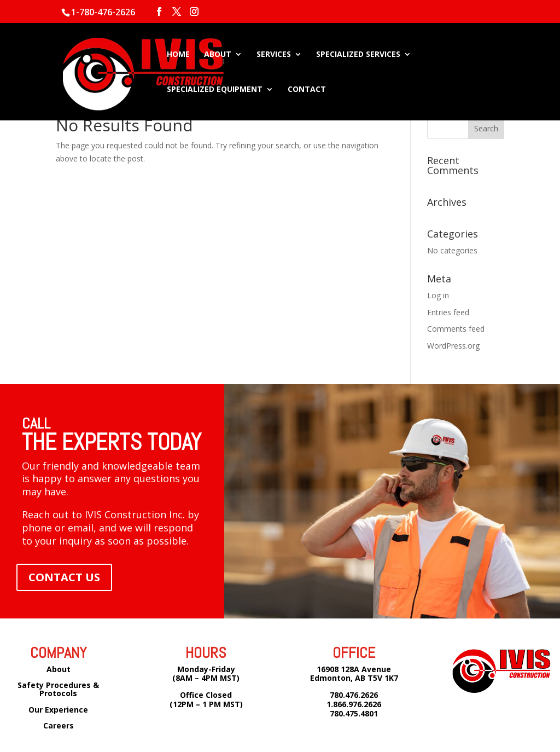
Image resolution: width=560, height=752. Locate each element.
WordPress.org (453, 346)
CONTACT (307, 90)
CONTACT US (64, 577)
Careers (59, 725)
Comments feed (456, 329)
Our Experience (58, 710)
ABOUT (218, 55)
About (59, 669)
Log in (438, 295)
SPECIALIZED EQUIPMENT (215, 90)
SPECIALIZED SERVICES (358, 55)
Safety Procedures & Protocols (58, 689)
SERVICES (274, 55)
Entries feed (448, 312)
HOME (178, 55)
